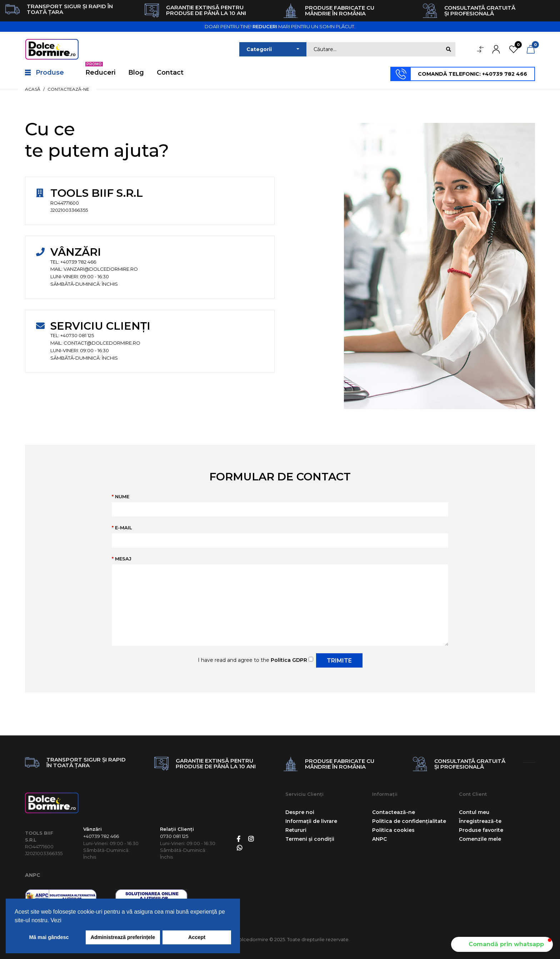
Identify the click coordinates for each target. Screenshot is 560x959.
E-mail (124, 528)
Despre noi (300, 812)
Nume (122, 496)
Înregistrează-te (480, 821)
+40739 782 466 (78, 262)
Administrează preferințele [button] (123, 937)
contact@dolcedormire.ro (102, 343)
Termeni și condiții (310, 839)
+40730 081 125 (77, 335)
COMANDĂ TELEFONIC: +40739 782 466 (472, 74)
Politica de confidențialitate (409, 821)
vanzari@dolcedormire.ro (101, 269)
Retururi (296, 830)
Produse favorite (481, 830)
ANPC (33, 875)
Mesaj (123, 559)
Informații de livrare (311, 821)
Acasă (33, 89)
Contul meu (474, 812)
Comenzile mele (480, 839)
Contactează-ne (68, 89)
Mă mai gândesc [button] (49, 937)
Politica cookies (393, 830)
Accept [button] (197, 937)
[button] (502, 944)
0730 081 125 (174, 836)
